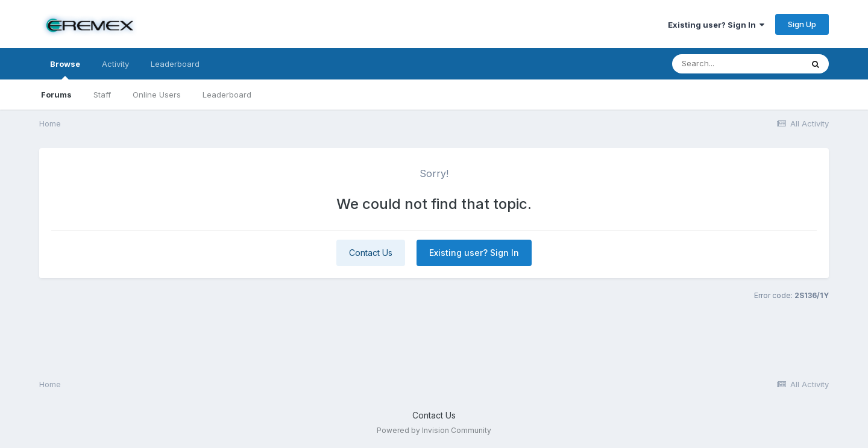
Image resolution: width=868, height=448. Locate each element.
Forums (56, 95)
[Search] (737, 64)
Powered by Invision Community (434, 430)
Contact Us (371, 253)
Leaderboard (227, 95)
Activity (115, 64)
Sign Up (802, 24)
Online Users (157, 95)
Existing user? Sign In (716, 25)
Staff (102, 95)
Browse (65, 69)
